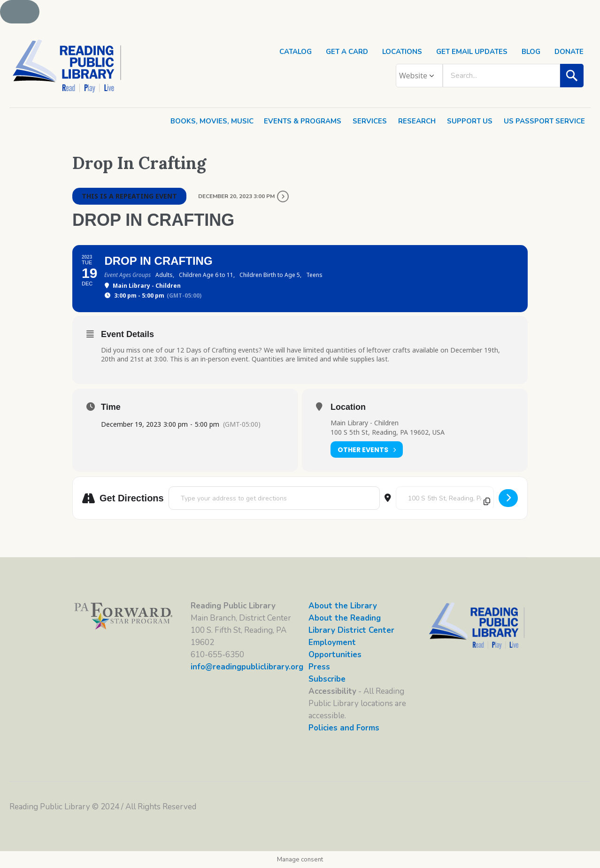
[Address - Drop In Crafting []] (274, 498)
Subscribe (327, 679)
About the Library (343, 606)
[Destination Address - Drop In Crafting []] (445, 498)
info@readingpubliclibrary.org (247, 667)
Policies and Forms (344, 728)
